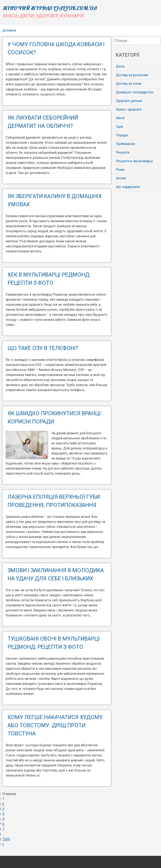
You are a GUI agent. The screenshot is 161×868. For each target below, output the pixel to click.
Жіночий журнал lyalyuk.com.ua (50, 8)
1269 (6, 839)
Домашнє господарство (135, 92)
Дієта (120, 66)
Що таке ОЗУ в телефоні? (43, 348)
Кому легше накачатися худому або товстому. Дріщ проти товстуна (55, 725)
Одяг (120, 127)
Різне (120, 170)
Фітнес (121, 178)
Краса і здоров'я (129, 109)
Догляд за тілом (129, 84)
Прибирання (125, 144)
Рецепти (123, 152)
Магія (120, 118)
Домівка (9, 30)
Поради (122, 135)
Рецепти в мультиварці (134, 161)
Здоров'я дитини (129, 101)
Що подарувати (128, 187)
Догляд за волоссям (132, 75)
